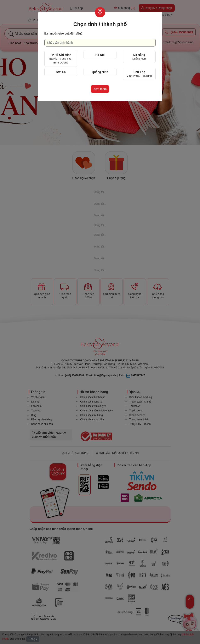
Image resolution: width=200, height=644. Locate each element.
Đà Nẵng (139, 57)
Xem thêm (100, 89)
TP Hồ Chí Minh (61, 59)
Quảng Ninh (100, 72)
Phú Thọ (139, 74)
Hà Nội (100, 55)
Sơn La (61, 72)
